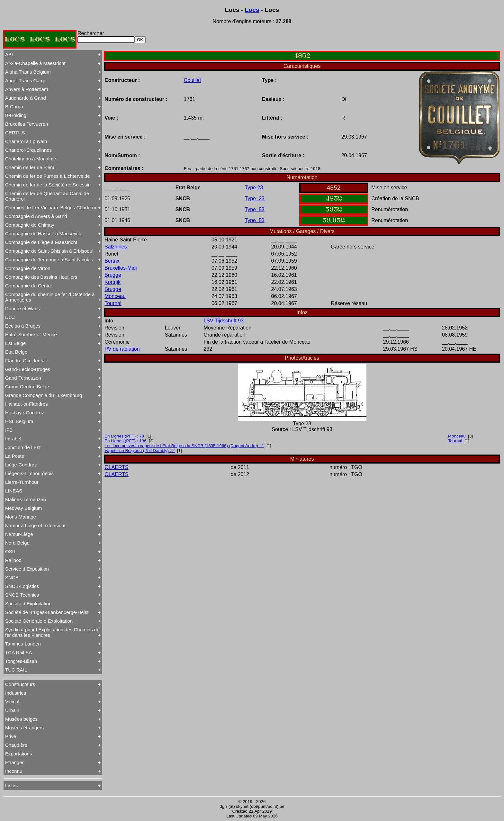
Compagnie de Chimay (30, 225)
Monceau (115, 296)
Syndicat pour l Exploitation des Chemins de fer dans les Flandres (52, 632)
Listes (11, 785)
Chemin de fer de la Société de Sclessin (48, 185)
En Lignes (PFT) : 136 (125, 441)
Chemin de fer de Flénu (30, 167)
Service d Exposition (27, 569)
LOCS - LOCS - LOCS (40, 39)
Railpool (14, 560)
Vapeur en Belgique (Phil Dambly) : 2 (139, 451)
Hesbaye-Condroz (25, 413)
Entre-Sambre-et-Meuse (31, 334)
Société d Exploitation (28, 604)
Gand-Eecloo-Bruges (28, 369)
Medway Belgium (23, 508)
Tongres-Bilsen (21, 661)
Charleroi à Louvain (26, 141)
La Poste (15, 456)
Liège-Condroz (21, 465)
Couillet (192, 80)
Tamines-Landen (23, 644)
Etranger (14, 762)
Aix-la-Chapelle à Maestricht (35, 63)
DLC (10, 317)
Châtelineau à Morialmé (31, 159)
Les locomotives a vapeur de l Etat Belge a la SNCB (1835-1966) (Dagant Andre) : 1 (184, 446)
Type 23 (254, 188)
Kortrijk (113, 282)
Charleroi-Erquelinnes (28, 150)
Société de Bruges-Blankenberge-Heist (47, 612)
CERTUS (15, 133)
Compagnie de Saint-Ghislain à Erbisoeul (49, 251)
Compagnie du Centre (29, 286)
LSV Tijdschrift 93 (224, 321)
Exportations (18, 754)
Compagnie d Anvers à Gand (36, 216)
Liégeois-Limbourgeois (29, 473)
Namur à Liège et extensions (36, 525)
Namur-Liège (19, 534)
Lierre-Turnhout (22, 482)
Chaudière (16, 745)
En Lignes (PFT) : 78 (124, 436)
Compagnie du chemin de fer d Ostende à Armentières (50, 297)
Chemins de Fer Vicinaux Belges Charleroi (50, 208)
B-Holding (16, 115)
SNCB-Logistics (22, 586)
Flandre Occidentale (27, 361)
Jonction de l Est (23, 447)
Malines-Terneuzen (26, 499)
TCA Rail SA (18, 652)
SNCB (12, 577)
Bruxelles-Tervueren (27, 124)
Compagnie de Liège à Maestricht (41, 242)
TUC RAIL (16, 670)
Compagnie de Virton (28, 268)
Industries (16, 693)
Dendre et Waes (22, 308)
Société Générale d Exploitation (39, 621)
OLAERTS (116, 467)
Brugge (113, 275)
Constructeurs (20, 684)
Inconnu (14, 771)
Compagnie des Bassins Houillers (41, 277)
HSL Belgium (19, 421)
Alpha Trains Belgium (28, 72)
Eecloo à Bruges (23, 326)
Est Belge (15, 343)
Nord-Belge (17, 543)
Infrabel (13, 439)
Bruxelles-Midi (121, 268)
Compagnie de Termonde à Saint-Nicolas (49, 260)
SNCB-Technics (22, 595)
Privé (11, 736)
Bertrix (112, 261)
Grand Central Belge (27, 387)
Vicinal (12, 702)
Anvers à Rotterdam (27, 89)
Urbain (12, 710)
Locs (252, 10)
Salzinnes (116, 247)
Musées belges (21, 719)
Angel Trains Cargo (26, 81)
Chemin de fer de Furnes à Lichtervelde (47, 176)
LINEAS (14, 491)
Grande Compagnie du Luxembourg (44, 395)
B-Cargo (14, 107)
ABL (10, 54)
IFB (9, 430)
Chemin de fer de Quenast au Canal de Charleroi (47, 196)
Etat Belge (16, 352)
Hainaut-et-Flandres (27, 404)
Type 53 (254, 209)
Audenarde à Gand (26, 98)
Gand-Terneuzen (23, 378)
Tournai (113, 303)
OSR (10, 551)
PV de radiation (122, 349)
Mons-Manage (21, 517)
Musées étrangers (24, 728)
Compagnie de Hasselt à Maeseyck (43, 234)
